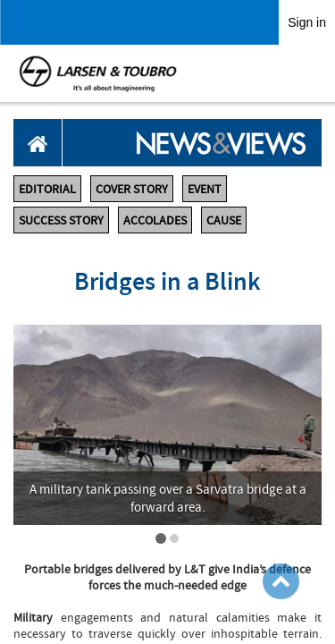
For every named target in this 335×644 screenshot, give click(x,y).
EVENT (205, 189)
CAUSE (224, 220)
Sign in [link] (307, 22)
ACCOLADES (155, 220)
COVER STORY (132, 189)
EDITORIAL (47, 189)
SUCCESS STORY (61, 220)
